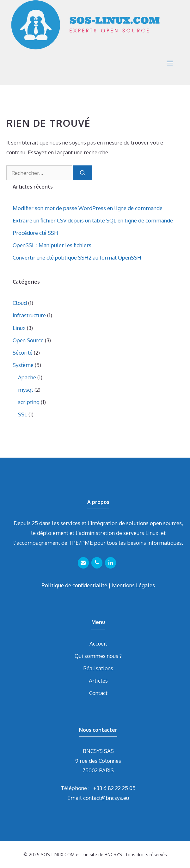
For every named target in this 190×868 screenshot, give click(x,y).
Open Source (28, 340)
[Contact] (83, 563)
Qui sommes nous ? (98, 656)
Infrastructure (29, 315)
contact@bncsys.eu (106, 798)
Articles (98, 681)
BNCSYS (113, 855)
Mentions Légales (133, 585)
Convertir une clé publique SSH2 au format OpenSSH (77, 257)
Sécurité (23, 353)
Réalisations (98, 668)
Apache (27, 377)
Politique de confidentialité (74, 585)
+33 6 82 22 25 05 (114, 788)
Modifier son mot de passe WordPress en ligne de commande (88, 208)
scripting (29, 402)
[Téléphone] (97, 563)
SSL (23, 414)
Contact (98, 693)
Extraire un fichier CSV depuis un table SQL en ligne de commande (93, 220)
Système (23, 365)
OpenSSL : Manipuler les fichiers (52, 245)
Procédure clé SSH (35, 233)
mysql (26, 390)
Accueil (98, 643)
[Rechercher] (83, 173)
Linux (19, 328)
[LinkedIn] (110, 563)
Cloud (20, 303)
